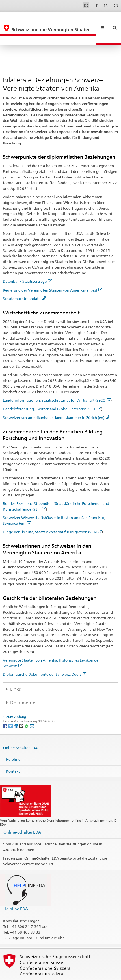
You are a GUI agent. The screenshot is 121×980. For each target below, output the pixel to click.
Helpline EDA (16, 890)
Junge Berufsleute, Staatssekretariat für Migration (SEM (52, 513)
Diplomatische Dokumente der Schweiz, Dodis (45, 655)
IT (96, 5)
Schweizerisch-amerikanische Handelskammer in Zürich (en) (56, 399)
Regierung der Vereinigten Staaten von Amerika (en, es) (52, 271)
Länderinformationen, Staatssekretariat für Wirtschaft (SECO (57, 381)
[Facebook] (6, 707)
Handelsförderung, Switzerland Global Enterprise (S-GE (52, 390)
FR (106, 5)
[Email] (32, 707)
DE (86, 5)
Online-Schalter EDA (20, 728)
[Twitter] (11, 707)
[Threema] (22, 707)
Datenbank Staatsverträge (27, 262)
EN (116, 5)
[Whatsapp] (27, 707)
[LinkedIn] (16, 707)
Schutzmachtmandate (24, 280)
